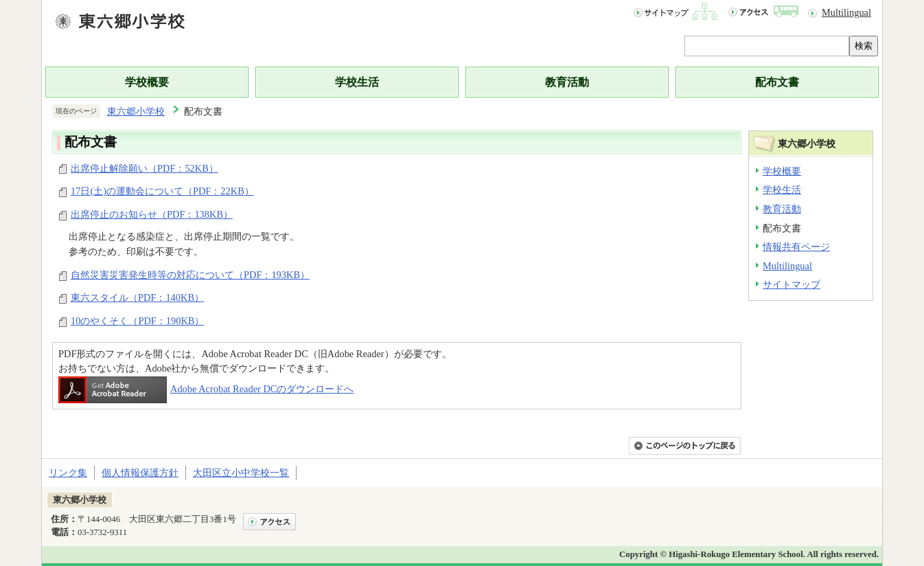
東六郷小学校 (136, 111)
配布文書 (777, 82)
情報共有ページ (796, 247)
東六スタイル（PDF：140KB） (137, 297)
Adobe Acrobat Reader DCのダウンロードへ (206, 389)
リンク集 (68, 473)
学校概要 (147, 82)
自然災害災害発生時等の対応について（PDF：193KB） (190, 275)
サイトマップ (792, 284)
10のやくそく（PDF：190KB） (137, 321)
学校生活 (357, 82)
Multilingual (846, 12)
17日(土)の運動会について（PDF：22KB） (162, 191)
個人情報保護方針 (140, 473)
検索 (864, 46)
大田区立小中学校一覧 (241, 473)
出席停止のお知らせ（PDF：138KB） (152, 214)
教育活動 (567, 82)
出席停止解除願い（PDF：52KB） (145, 168)
